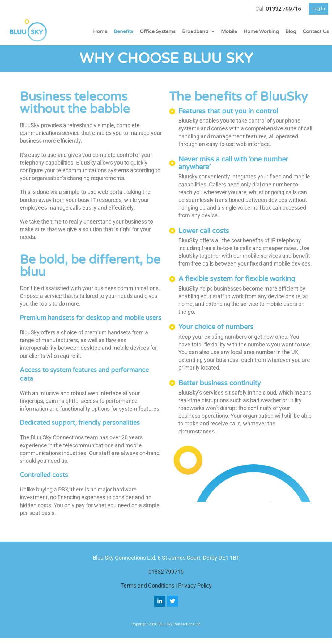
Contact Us (316, 31)
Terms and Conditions (147, 585)
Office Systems (158, 31)
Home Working (261, 31)
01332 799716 (283, 9)
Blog (291, 31)
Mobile (229, 31)
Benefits (123, 31)
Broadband (198, 31)
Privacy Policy (195, 585)
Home (100, 31)
